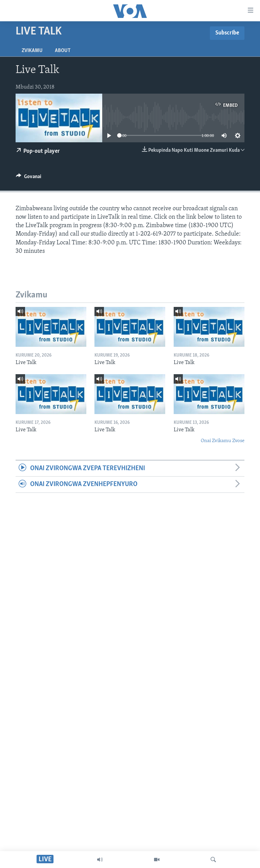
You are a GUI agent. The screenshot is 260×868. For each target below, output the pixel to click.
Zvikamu (32, 51)
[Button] (29, 178)
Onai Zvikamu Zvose (223, 441)
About (63, 51)
